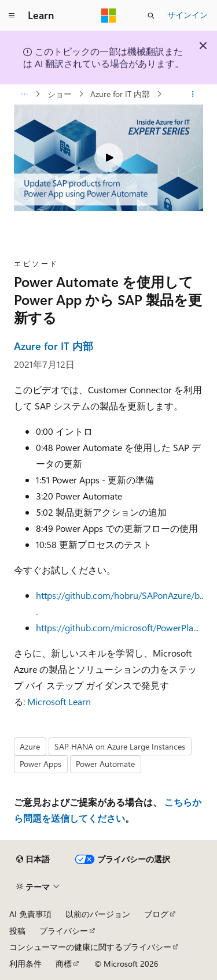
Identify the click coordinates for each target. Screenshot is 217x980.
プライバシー (64, 931)
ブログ (156, 914)
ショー (61, 94)
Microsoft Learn (59, 701)
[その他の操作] (193, 94)
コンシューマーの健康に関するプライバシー (90, 947)
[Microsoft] (109, 16)
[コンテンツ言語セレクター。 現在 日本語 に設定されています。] (33, 859)
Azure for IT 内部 (121, 94)
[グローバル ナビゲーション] (12, 16)
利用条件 (25, 964)
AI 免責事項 (30, 914)
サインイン (187, 15)
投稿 (17, 931)
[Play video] (109, 158)
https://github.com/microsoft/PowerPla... (117, 627)
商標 (64, 964)
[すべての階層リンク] (24, 94)
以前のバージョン (98, 914)
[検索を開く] (151, 16)
